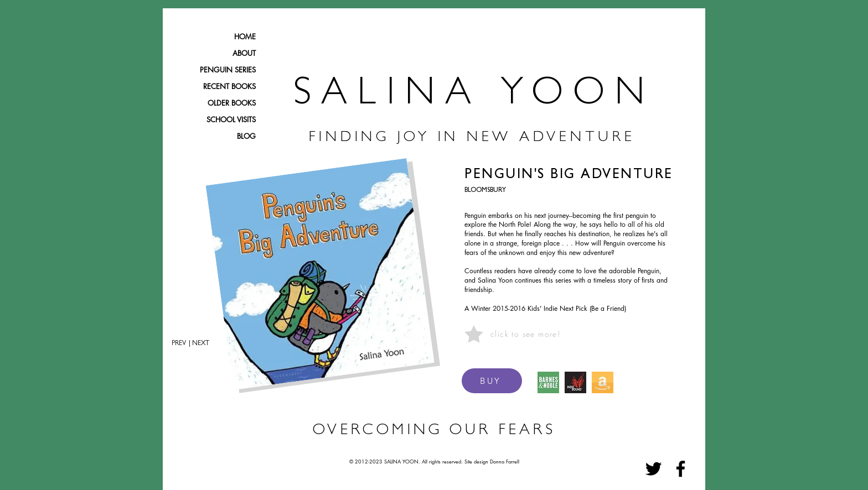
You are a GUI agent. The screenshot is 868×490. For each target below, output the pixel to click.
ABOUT (244, 53)
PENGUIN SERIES (228, 70)
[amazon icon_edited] (603, 382)
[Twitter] (653, 469)
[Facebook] (681, 469)
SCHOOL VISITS (231, 119)
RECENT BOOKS (229, 86)
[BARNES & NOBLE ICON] (548, 382)
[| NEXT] (203, 344)
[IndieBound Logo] (575, 382)
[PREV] (174, 344)
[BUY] (492, 381)
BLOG (246, 136)
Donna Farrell (505, 461)
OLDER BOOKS (232, 103)
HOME (245, 37)
